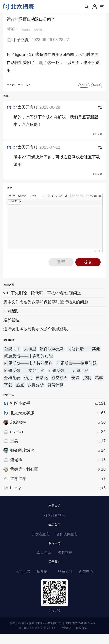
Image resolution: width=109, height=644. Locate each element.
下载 (8, 389)
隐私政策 (82, 638)
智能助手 (12, 352)
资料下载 (66, 560)
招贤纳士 (43, 581)
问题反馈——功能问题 (24, 374)
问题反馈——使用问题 (32, 34)
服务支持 (54, 550)
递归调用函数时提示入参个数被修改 (36, 332)
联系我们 (66, 581)
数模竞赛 (12, 381)
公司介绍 (19, 581)
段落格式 (22, 200)
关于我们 (54, 570)
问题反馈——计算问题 (68, 374)
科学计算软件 (54, 520)
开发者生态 (39, 540)
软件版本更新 (52, 352)
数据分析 (36, 389)
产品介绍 (54, 510)
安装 (75, 381)
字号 (34, 200)
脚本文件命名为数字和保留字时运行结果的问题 (46, 306)
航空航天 (60, 381)
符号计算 (56, 389)
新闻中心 (90, 581)
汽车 (99, 381)
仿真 (28, 381)
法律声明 (66, 638)
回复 (98, 89)
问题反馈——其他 (84, 352)
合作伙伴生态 (68, 540)
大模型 (30, 352)
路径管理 (11, 324)
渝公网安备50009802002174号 (37, 638)
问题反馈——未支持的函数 (28, 367)
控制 (87, 381)
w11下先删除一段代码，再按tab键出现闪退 (42, 297)
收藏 (86, 89)
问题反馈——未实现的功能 (28, 360)
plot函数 (11, 315)
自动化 (42, 381)
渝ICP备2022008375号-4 (80, 633)
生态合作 (54, 530)
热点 (20, 389)
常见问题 (43, 560)
